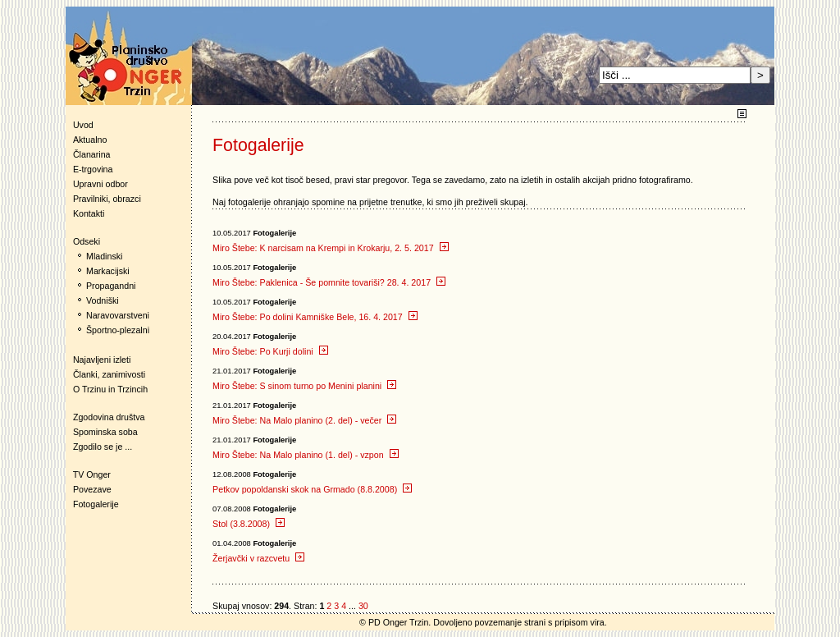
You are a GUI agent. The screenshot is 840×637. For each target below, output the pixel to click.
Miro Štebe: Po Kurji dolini (270, 351)
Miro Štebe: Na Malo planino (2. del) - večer (304, 420)
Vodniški (103, 300)
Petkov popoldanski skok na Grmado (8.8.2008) (312, 489)
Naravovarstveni (118, 315)
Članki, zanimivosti (109, 374)
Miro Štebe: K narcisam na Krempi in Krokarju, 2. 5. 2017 (331, 248)
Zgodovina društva (105, 417)
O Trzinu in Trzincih (110, 389)
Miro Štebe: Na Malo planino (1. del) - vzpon (306, 455)
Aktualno (90, 140)
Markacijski (108, 271)
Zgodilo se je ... (103, 447)
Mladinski (104, 256)
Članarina (92, 154)
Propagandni (111, 286)
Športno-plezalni (118, 330)
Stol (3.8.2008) (249, 524)
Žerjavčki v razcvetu (258, 558)
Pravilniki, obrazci (107, 199)
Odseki (83, 241)
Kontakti (89, 213)
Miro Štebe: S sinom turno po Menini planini (304, 386)
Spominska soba (105, 432)
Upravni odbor (100, 184)
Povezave (92, 489)
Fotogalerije (96, 504)
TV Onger (88, 474)
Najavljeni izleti (102, 360)
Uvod (83, 125)
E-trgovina (93, 169)
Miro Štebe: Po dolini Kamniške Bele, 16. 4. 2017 (315, 317)
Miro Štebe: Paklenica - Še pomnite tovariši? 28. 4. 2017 (329, 282)
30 (363, 606)
